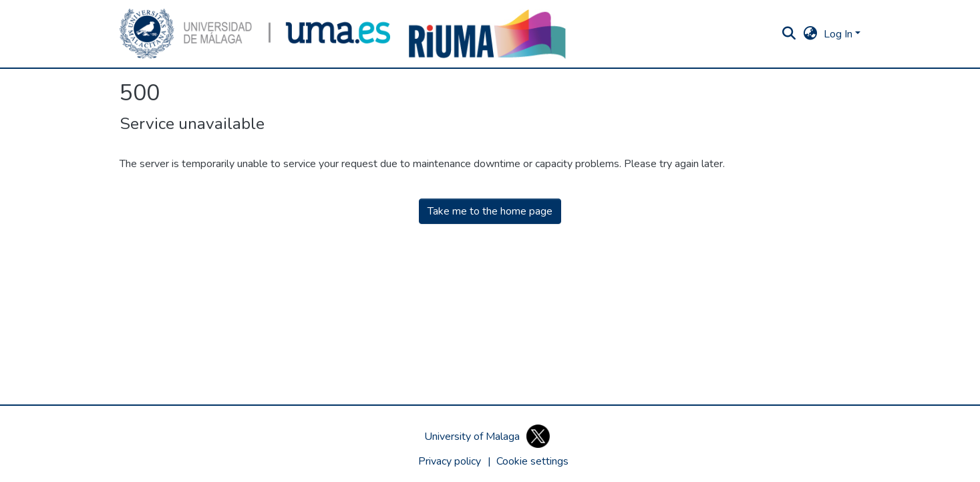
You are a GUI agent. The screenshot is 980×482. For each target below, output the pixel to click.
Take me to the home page (490, 211)
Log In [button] (839, 34)
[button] (255, 34)
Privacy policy (450, 461)
